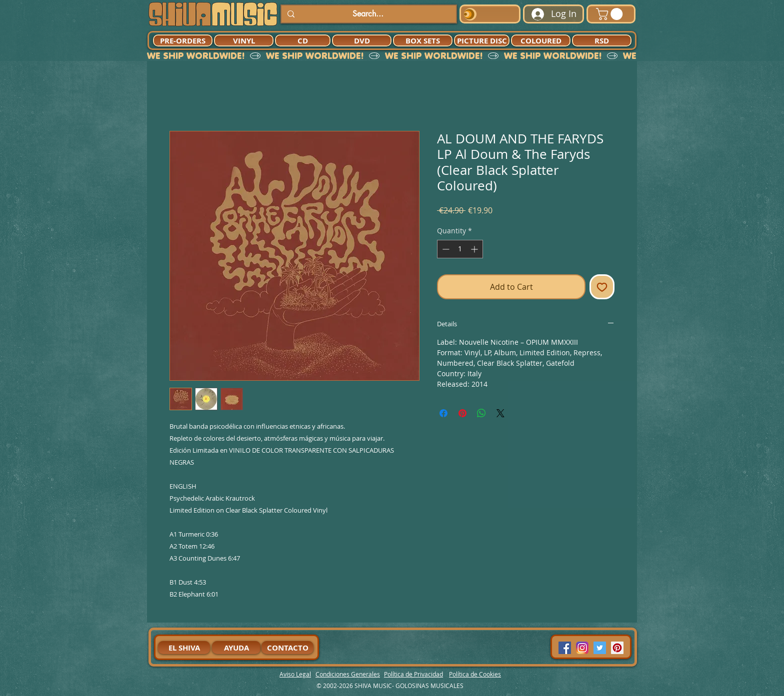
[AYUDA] (236, 648)
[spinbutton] (460, 249)
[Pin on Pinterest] (462, 413)
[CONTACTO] (287, 648)
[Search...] (368, 14)
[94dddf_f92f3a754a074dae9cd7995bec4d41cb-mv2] (582, 648)
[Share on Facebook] (443, 413)
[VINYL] (244, 40)
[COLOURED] (541, 40)
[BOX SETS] (423, 40)
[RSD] (602, 40)
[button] (611, 14)
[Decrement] (445, 249)
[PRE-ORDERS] (183, 40)
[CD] (303, 40)
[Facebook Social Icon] (565, 648)
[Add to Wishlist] (602, 287)
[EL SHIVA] (184, 648)
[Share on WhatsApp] (481, 413)
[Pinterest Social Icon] (617, 648)
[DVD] (362, 40)
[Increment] (475, 249)
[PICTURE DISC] (482, 40)
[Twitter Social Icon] (600, 648)
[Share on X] (500, 413)
